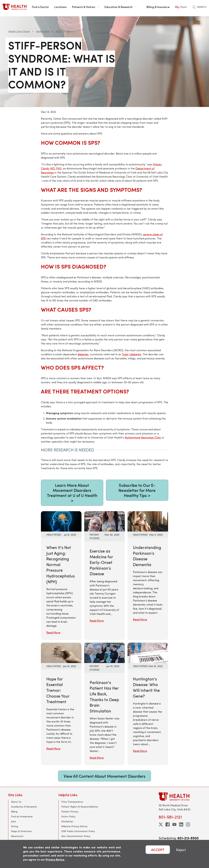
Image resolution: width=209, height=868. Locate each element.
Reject (181, 850)
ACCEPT (158, 850)
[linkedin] (181, 824)
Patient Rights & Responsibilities (80, 807)
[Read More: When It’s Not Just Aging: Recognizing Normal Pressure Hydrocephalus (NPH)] (61, 521)
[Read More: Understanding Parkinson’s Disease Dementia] (148, 521)
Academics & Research (24, 807)
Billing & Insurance (158, 7)
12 (68, 31)
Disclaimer (67, 821)
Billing (14, 811)
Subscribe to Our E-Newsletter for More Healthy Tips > (137, 490)
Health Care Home (19, 31)
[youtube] (174, 824)
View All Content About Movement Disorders (104, 776)
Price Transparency (72, 802)
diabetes (83, 354)
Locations (60, 7)
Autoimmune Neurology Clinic (143, 437)
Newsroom (17, 836)
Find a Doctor (40, 7)
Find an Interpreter (22, 816)
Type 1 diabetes (131, 354)
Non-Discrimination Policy (76, 836)
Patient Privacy (70, 811)
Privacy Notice (55, 859)
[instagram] (188, 824)
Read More (53, 632)
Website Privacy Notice (74, 826)
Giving (15, 826)
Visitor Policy (68, 816)
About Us (16, 802)
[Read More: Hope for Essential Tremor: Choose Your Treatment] (61, 652)
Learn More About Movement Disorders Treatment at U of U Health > (72, 493)
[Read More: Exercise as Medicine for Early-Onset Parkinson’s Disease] (104, 521)
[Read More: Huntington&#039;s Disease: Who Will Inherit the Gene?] (148, 652)
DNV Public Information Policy (78, 831)
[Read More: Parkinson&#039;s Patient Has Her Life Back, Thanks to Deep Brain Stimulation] (104, 652)
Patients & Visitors (86, 7)
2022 (58, 31)
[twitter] (161, 824)
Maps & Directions (21, 831)
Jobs (13, 821)
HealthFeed (43, 31)
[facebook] (168, 824)
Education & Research (121, 7)
